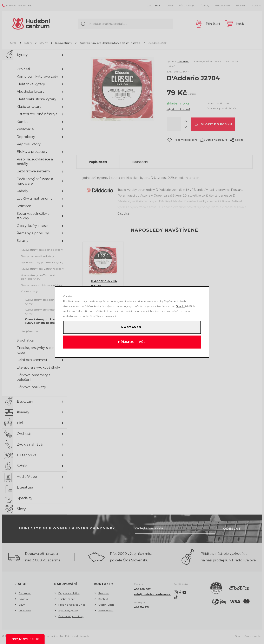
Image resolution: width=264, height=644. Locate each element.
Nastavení (132, 326)
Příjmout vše (132, 343)
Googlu (180, 304)
